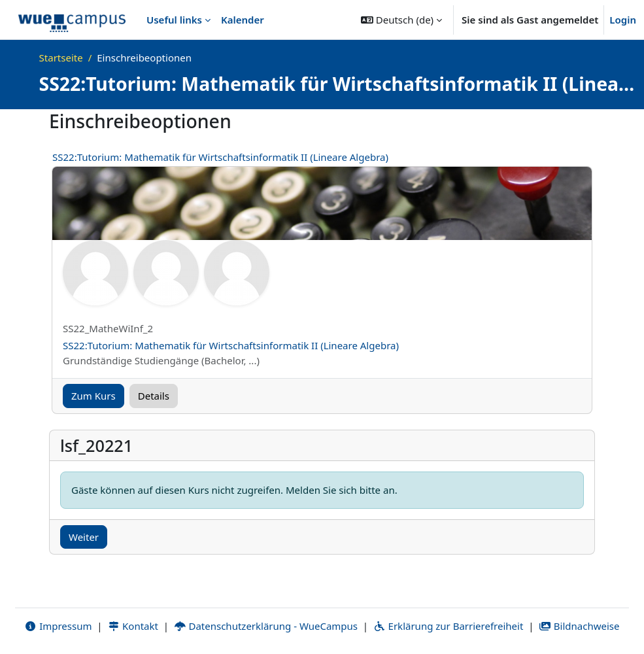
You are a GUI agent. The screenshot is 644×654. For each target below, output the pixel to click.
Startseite (61, 58)
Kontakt (133, 626)
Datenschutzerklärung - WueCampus (266, 626)
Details (154, 396)
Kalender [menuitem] (243, 20)
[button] (401, 20)
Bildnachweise (579, 626)
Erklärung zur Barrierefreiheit (448, 626)
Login (623, 20)
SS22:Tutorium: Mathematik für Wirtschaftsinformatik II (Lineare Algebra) (220, 157)
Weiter (84, 537)
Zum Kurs (93, 396)
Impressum (58, 626)
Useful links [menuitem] (174, 20)
